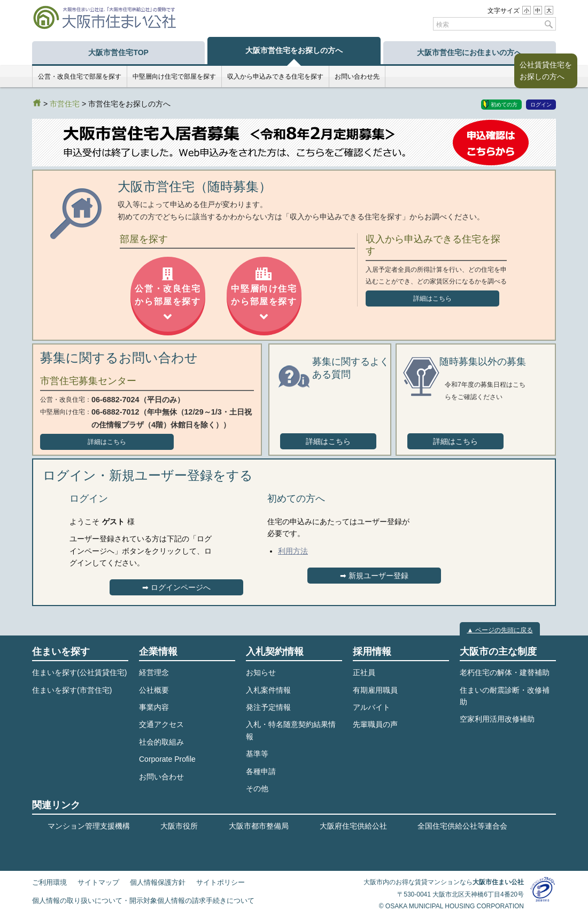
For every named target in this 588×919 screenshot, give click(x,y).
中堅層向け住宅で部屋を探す (174, 76)
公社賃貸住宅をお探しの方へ (546, 71)
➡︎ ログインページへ (176, 587)
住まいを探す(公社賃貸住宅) (79, 672)
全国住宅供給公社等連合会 (462, 826)
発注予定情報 (268, 707)
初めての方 (504, 105)
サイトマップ (98, 883)
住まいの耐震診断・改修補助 (505, 696)
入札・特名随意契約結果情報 (291, 730)
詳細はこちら (432, 298)
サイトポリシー (220, 883)
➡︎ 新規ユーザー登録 (374, 576)
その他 (257, 788)
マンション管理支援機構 (89, 826)
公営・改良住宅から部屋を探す (168, 295)
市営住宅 (65, 104)
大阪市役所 (179, 826)
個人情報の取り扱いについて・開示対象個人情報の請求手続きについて (143, 901)
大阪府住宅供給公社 (353, 826)
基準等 (257, 754)
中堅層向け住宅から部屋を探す (264, 295)
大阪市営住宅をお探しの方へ (294, 50)
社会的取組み (161, 742)
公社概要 (154, 690)
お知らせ (261, 672)
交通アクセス (161, 724)
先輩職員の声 (375, 724)
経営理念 (154, 672)
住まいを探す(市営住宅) (72, 690)
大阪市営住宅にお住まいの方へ (469, 52)
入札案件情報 (268, 690)
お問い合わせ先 (357, 76)
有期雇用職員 (375, 690)
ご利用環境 (49, 883)
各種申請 (261, 771)
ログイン (541, 105)
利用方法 (293, 551)
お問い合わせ (161, 777)
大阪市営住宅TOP (118, 52)
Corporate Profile (167, 759)
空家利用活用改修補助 (497, 719)
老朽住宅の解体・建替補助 (505, 672)
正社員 (364, 672)
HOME (37, 103)
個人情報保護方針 (158, 883)
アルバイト (372, 707)
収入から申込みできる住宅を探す (275, 76)
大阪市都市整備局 (259, 826)
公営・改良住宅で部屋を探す (80, 76)
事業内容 (154, 707)
